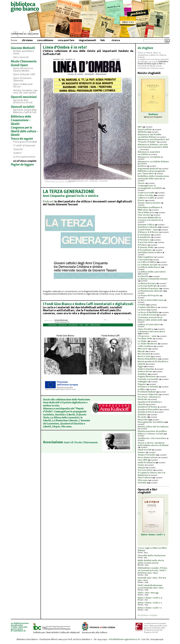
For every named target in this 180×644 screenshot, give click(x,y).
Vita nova (143, 480)
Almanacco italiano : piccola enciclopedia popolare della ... (153, 147)
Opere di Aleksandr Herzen (23, 86)
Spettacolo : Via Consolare (152, 438)
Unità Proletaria (146, 463)
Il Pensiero (144, 240)
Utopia (141, 468)
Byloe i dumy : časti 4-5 (150, 603)
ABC (140, 127)
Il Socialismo (145, 250)
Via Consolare (145, 470)
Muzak (141, 351)
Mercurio (143, 349)
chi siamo (27, 41)
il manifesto (144, 237)
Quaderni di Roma (147, 407)
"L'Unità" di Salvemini (24, 146)
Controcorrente (146, 193)
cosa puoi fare (66, 41)
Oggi (140, 367)
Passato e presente (148, 379)
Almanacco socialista (149, 157)
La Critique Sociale (148, 265)
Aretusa (142, 166)
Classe (141, 183)
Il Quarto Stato (146, 247)
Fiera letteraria (146, 213)
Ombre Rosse (145, 372)
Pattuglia (142, 382)
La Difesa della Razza (149, 267)
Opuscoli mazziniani (24, 97)
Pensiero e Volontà (148, 387)
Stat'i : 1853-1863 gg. (148, 593)
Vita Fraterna (145, 478)
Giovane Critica (146, 225)
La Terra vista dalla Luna (150, 300)
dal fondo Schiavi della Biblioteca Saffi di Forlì (25, 111)
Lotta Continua (145, 346)
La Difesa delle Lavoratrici (152, 272)
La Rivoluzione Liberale (150, 291)
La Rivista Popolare (148, 289)
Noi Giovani (144, 354)
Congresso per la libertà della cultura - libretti (25, 131)
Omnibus (142, 374)
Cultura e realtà (146, 198)
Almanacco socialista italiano (153, 162)
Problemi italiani (147, 392)
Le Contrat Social (147, 315)
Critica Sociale (145, 195)
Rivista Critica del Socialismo (153, 427)
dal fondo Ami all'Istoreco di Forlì (23, 102)
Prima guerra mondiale (25, 142)
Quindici (142, 415)
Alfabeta (142, 132)
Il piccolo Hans (146, 242)
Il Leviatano (144, 235)
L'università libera (147, 307)
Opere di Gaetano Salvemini (22, 80)
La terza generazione (24, 157)
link (103, 41)
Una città (142, 460)
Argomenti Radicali (148, 169)
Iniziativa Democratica (150, 253)
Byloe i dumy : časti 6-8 (150, 598)
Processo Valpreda (148, 395)
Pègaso (142, 384)
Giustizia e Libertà (147, 227)
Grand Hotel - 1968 (148, 230)
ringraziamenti (87, 41)
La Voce (142, 310)
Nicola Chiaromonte (24, 61)
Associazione (53, 442)
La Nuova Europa (147, 284)
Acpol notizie (145, 130)
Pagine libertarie (147, 377)
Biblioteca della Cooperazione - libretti (21, 120)
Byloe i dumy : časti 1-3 (150, 608)
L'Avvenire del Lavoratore (151, 332)
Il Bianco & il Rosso (148, 232)
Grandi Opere (19, 65)
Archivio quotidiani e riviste (24, 53)
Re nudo (142, 417)
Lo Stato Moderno (147, 344)
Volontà (142, 483)
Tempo (141, 453)
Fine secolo (144, 215)
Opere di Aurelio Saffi (24, 75)
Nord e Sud (144, 357)
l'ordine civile (145, 339)
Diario (141, 201)
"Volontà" (18, 150)
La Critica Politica (147, 262)
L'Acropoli (143, 260)
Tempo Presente (146, 455)
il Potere (142, 245)
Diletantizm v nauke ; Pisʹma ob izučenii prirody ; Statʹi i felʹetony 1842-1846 (152, 571)
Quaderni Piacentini (148, 410)
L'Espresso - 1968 (147, 336)
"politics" (18, 153)
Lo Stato (142, 341)
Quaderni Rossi (146, 412)
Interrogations (146, 257)
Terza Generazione (148, 458)
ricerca (116, 41)
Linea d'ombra (145, 329)
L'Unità (141, 305)
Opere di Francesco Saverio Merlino (23, 70)
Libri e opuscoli (21, 57)
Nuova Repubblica (147, 359)
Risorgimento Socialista (150, 422)
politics (142, 389)
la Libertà (143, 276)
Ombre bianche (146, 369)
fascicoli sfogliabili (153, 117)
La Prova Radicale (147, 286)
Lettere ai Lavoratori (149, 325)
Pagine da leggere (22, 164)
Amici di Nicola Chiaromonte (81, 442)
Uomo (141, 465)
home (14, 41)
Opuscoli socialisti (23, 107)
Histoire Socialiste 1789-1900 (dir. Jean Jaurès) (26, 92)
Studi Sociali (144, 450)
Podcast (48, 202)
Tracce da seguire (22, 138)
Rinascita (143, 420)
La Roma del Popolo (148, 296)
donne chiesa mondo (149, 203)
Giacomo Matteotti (23, 48)
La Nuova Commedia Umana (153, 279)
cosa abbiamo (45, 41)
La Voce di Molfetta (148, 313)
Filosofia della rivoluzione (152, 556)
